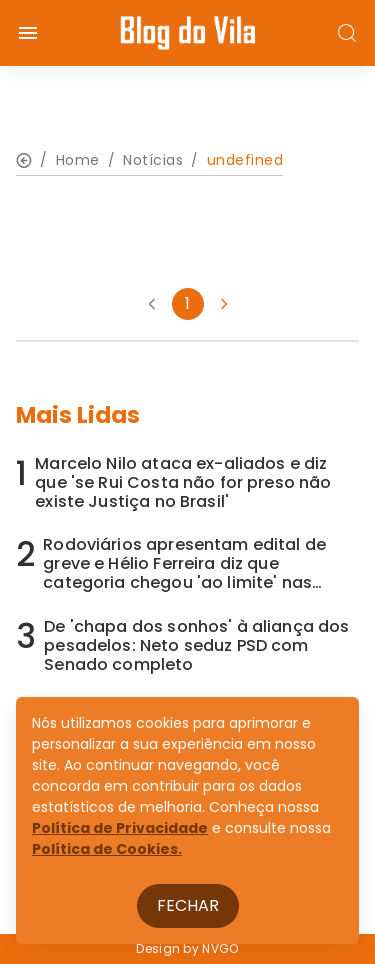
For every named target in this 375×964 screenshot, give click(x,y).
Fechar (188, 905)
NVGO (220, 948)
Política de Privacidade (120, 828)
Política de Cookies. (107, 849)
